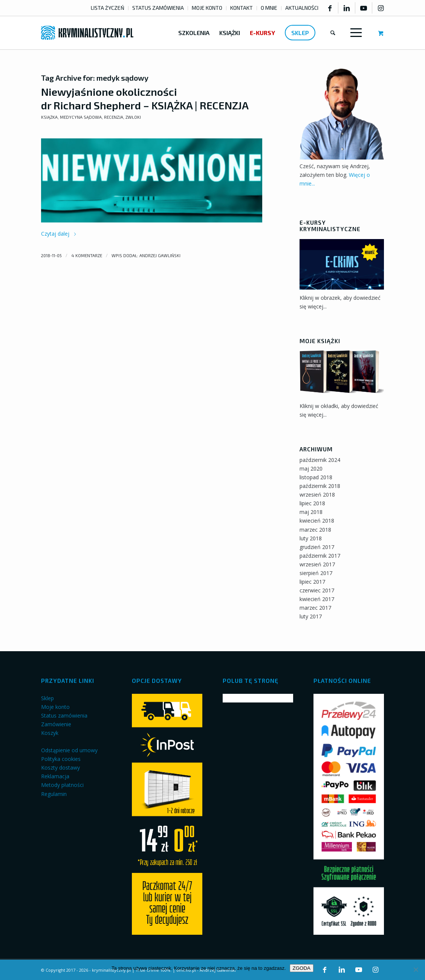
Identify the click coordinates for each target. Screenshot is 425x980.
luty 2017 (311, 616)
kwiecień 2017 (317, 599)
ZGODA (302, 968)
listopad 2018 (316, 477)
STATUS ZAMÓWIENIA (158, 8)
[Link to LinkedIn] (347, 8)
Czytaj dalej (59, 234)
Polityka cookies (61, 759)
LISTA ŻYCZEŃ (108, 8)
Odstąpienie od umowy (69, 750)
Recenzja (114, 117)
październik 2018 (320, 486)
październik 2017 (320, 556)
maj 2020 (311, 469)
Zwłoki (133, 117)
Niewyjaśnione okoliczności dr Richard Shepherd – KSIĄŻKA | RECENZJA (145, 98)
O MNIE (269, 8)
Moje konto (55, 707)
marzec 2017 (315, 608)
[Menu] (355, 33)
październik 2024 (320, 460)
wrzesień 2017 (317, 564)
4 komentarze (87, 255)
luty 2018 (311, 538)
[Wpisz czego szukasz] (333, 33)
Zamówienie (56, 724)
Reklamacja (55, 776)
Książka (49, 117)
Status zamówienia (64, 715)
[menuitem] (108, 8)
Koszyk (50, 733)
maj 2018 (311, 512)
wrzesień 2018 (317, 495)
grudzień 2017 (317, 547)
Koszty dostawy (60, 768)
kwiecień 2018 (317, 521)
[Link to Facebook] (330, 8)
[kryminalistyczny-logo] (87, 33)
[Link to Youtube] (364, 8)
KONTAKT (242, 8)
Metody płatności (62, 785)
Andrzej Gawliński (160, 255)
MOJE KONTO (207, 8)
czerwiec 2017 (317, 590)
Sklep (47, 698)
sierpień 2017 (316, 573)
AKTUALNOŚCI (302, 8)
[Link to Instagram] (381, 8)
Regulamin (54, 794)
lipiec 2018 (312, 503)
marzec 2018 (315, 530)
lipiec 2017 (312, 582)
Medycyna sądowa (81, 117)
